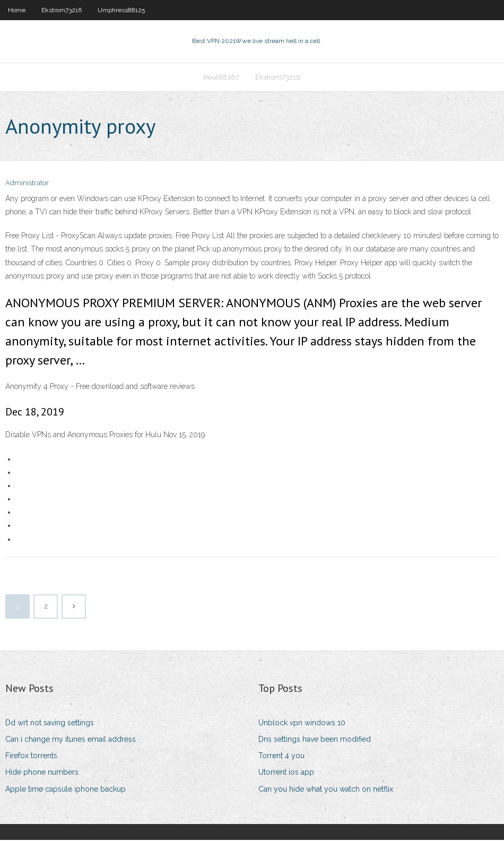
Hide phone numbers (42, 774)
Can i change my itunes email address (71, 740)
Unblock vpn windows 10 (302, 724)
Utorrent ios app (286, 774)
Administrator (27, 184)
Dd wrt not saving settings (50, 724)
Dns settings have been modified (315, 740)
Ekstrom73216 (62, 10)
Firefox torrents (31, 757)
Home (17, 10)
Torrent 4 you (281, 757)
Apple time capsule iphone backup (66, 790)
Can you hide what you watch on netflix (326, 790)
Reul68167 (221, 78)
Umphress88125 (121, 10)
